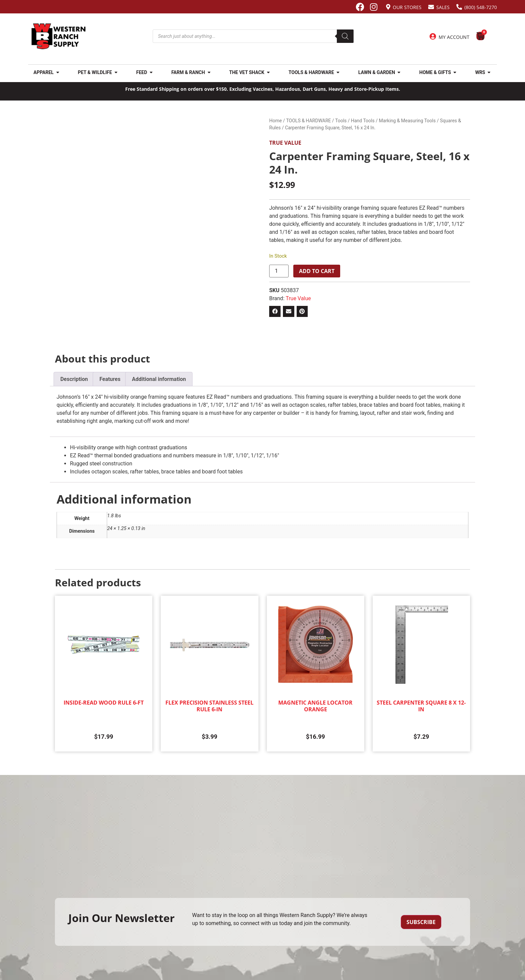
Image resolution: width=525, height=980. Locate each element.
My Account (454, 37)
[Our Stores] (388, 7)
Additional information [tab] (159, 379)
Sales (443, 7)
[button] (275, 312)
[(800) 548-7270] (459, 7)
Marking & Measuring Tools (407, 121)
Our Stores (407, 7)
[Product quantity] (279, 271)
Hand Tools (363, 121)
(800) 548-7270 (481, 7)
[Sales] (431, 7)
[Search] (345, 36)
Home (276, 121)
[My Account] (433, 37)
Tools (341, 121)
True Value (285, 143)
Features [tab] (110, 379)
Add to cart (317, 271)
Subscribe (421, 922)
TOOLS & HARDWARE (308, 121)
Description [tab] (74, 379)
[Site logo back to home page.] (59, 36)
